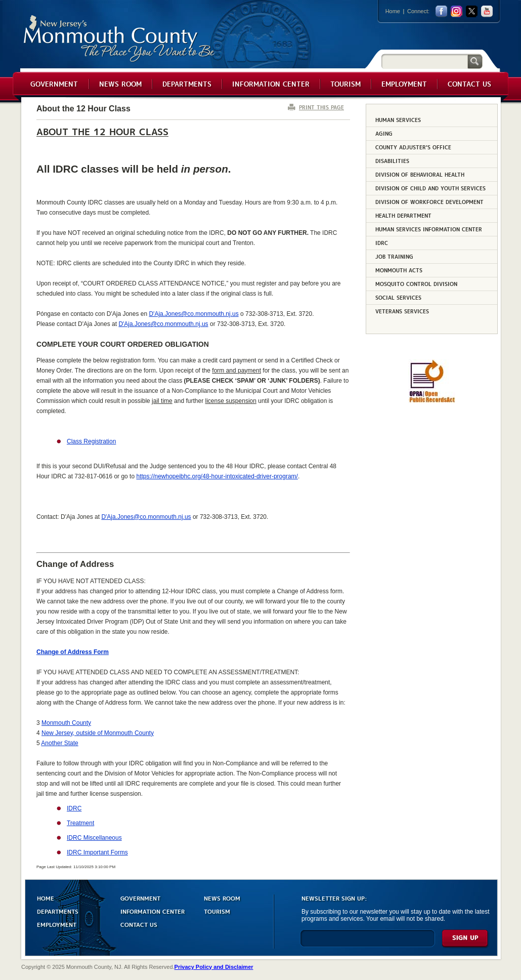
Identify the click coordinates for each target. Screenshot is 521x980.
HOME (46, 898)
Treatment (80, 823)
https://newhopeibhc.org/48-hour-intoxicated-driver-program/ (217, 476)
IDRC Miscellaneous (94, 838)
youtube (487, 11)
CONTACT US (139, 924)
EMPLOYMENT (57, 924)
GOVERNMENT (140, 898)
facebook (441, 11)
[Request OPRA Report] (432, 401)
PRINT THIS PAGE (321, 107)
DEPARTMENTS (58, 911)
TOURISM (217, 911)
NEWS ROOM (222, 898)
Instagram (457, 11)
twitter (472, 11)
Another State (59, 743)
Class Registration (91, 441)
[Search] (424, 61)
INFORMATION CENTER (153, 911)
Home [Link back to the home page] (393, 11)
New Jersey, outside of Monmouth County (98, 733)
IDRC (74, 808)
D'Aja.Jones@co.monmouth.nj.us (193, 314)
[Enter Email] (367, 943)
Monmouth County (120, 39)
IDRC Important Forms (97, 852)
